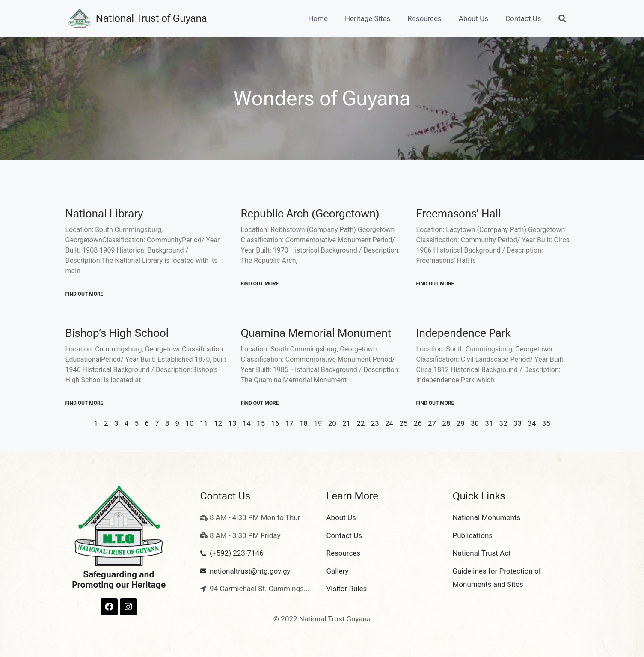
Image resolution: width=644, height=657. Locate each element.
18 (304, 423)
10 (189, 423)
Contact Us (523, 18)
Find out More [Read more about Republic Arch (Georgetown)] (260, 284)
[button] (562, 19)
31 (489, 423)
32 (503, 423)
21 (346, 423)
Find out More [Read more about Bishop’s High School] (85, 403)
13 (232, 423)
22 (361, 423)
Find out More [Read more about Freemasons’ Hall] (435, 284)
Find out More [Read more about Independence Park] (435, 403)
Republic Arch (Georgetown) (310, 214)
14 (247, 423)
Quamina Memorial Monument (316, 333)
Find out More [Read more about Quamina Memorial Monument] (260, 403)
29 (461, 423)
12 (218, 423)
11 (204, 423)
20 (332, 423)
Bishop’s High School (117, 333)
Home (318, 18)
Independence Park (464, 333)
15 (261, 423)
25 (403, 423)
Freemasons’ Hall (459, 214)
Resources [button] (424, 18)
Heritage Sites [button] (368, 18)
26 (418, 423)
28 (446, 423)
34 (532, 423)
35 (546, 423)
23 (375, 423)
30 (475, 423)
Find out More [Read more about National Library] (85, 294)
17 (289, 423)
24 (389, 423)
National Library (104, 214)
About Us (473, 18)
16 (275, 423)
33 (518, 423)
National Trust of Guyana (151, 18)
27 (432, 423)
